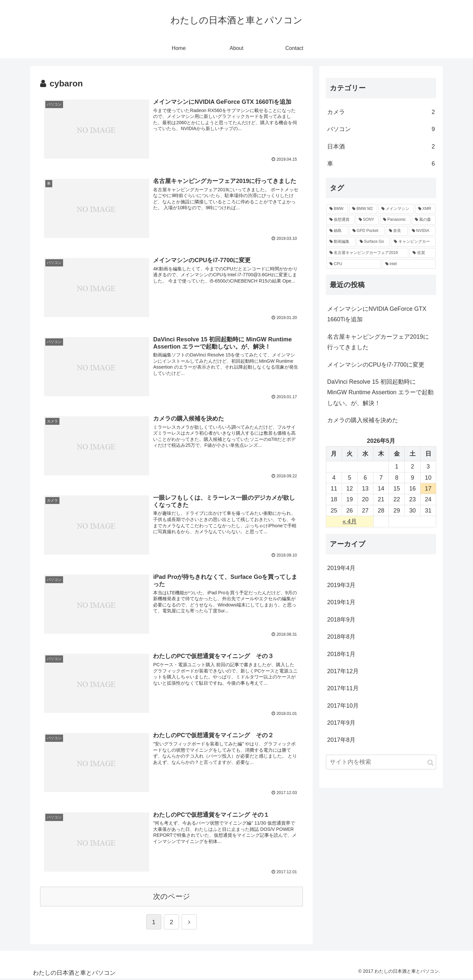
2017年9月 (341, 723)
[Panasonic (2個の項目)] (395, 220)
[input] (381, 762)
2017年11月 (343, 688)
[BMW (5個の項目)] (337, 209)
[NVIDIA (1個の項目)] (422, 231)
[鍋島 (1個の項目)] (337, 231)
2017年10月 (343, 706)
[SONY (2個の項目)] (367, 220)
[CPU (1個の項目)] (354, 264)
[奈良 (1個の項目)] (397, 231)
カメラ (381, 112)
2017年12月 (343, 671)
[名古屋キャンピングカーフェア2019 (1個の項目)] (367, 253)
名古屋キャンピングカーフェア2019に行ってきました (378, 342)
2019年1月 (341, 602)
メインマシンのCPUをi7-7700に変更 (376, 365)
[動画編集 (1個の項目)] (341, 242)
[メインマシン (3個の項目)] (396, 209)
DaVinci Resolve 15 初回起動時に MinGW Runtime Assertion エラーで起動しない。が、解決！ (380, 392)
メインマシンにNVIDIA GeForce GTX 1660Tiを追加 (377, 314)
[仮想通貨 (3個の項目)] (340, 220)
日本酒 (381, 147)
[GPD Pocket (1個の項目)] (367, 231)
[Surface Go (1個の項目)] (373, 242)
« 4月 (350, 521)
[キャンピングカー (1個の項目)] (413, 242)
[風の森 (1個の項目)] (424, 220)
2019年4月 (341, 568)
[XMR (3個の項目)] (425, 209)
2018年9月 (341, 620)
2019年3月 (341, 585)
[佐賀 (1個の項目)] (423, 253)
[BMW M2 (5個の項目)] (363, 209)
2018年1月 (341, 654)
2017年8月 (341, 740)
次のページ (172, 897)
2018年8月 (341, 637)
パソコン (381, 129)
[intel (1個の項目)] (409, 264)
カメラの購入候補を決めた (363, 420)
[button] (430, 763)
